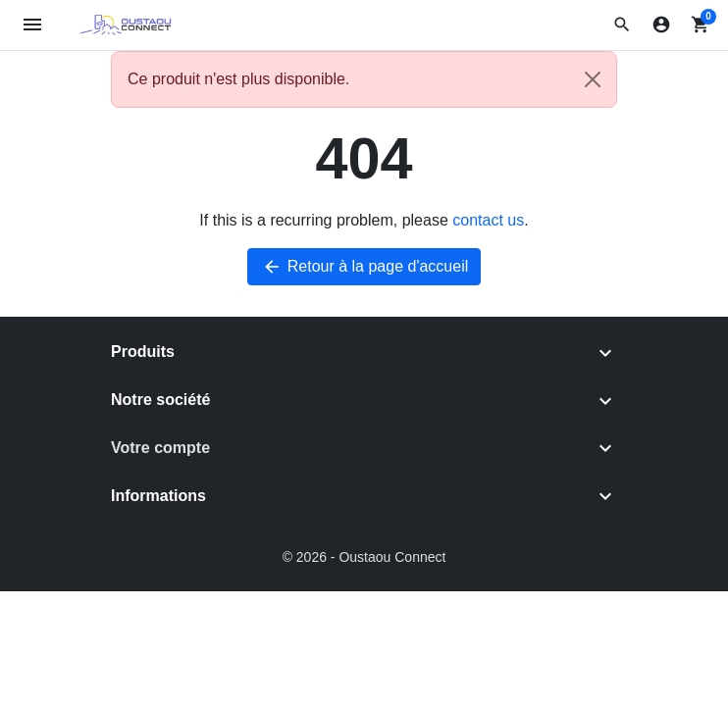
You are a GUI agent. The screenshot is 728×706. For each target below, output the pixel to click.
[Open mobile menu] (33, 25)
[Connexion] (661, 25)
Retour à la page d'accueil (364, 267)
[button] (622, 25)
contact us (488, 220)
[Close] (593, 79)
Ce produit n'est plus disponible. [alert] (372, 79)
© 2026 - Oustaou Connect (364, 557)
